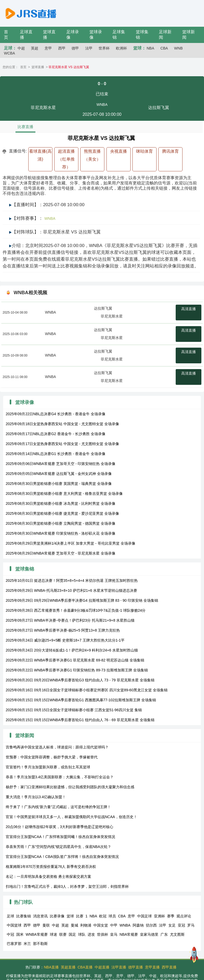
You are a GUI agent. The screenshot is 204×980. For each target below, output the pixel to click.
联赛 (63, 934)
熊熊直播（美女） (92, 155)
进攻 (91, 934)
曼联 (46, 925)
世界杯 (104, 48)
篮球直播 (38, 67)
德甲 (75, 48)
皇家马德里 (149, 934)
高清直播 (189, 309)
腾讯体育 (170, 151)
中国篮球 (14, 925)
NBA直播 (51, 967)
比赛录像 (57, 916)
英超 (35, 48)
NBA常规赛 (129, 934)
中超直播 (102, 967)
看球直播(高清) (40, 155)
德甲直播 (136, 967)
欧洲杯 (121, 48)
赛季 (171, 916)
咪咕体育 (144, 151)
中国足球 (144, 916)
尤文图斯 (177, 934)
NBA (150, 48)
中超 (21, 48)
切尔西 (151, 925)
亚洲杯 (159, 916)
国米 (20, 934)
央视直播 (119, 151)
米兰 (27, 944)
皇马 (114, 934)
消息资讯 (40, 916)
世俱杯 (103, 934)
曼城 (74, 925)
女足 (172, 925)
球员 (112, 916)
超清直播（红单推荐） (66, 159)
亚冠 (181, 925)
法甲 (89, 48)
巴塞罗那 (14, 944)
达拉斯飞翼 (103, 308)
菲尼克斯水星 (112, 316)
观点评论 (184, 916)
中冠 (10, 934)
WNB (178, 48)
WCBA (9, 53)
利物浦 (86, 925)
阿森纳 (138, 925)
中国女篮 (101, 925)
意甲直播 (152, 967)
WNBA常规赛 (37, 934)
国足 (72, 934)
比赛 (80, 916)
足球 (10, 916)
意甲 (48, 48)
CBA (164, 48)
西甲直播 (169, 967)
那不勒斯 (40, 944)
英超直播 (68, 967)
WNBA (102, 105)
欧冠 (103, 916)
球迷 (53, 934)
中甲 (114, 925)
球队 (82, 934)
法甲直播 (119, 967)
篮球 (70, 916)
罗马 (191, 925)
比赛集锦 (24, 916)
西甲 (62, 48)
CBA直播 (85, 967)
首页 (23, 67)
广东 (164, 934)
